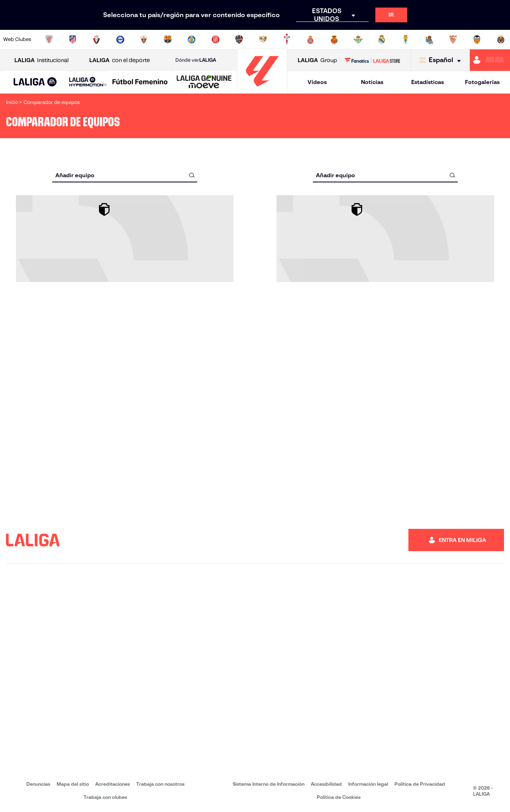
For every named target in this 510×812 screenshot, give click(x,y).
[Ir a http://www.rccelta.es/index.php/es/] (287, 39)
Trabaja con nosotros (160, 784)
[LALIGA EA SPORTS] (35, 82)
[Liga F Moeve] (140, 82)
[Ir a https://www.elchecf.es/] (144, 39)
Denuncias (38, 784)
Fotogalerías (482, 82)
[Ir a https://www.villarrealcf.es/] (501, 39)
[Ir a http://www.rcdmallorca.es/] (334, 39)
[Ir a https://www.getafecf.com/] (192, 39)
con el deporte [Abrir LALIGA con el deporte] (120, 60)
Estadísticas (428, 82)
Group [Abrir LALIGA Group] (317, 60)
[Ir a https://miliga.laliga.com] (490, 60)
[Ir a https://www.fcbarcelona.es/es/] (168, 39)
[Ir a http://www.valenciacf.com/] (477, 39)
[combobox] (125, 175)
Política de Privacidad (420, 784)
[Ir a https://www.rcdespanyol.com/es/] (310, 39)
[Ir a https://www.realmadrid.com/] (382, 39)
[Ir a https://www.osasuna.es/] (96, 39)
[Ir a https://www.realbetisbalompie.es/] (358, 39)
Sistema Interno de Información (269, 784)
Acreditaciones (113, 784)
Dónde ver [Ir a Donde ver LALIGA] (196, 60)
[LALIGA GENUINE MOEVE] (204, 82)
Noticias (372, 82)
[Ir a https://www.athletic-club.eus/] (49, 39)
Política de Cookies (339, 797)
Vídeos (317, 82)
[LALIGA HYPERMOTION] (88, 82)
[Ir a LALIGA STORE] (372, 60)
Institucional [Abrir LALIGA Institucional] (41, 60)
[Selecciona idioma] (442, 60)
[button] (35, 82)
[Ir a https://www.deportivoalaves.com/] (120, 39)
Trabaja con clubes (105, 797)
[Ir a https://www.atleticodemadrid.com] (73, 39)
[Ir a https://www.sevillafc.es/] (453, 39)
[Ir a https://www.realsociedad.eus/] (430, 39)
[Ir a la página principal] (262, 90)
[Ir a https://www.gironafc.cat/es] (216, 39)
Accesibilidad (326, 784)
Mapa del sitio (73, 784)
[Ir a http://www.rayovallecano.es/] (263, 39)
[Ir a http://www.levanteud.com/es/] (239, 39)
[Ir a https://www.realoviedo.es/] (406, 39)
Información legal (368, 784)
